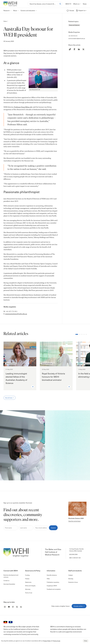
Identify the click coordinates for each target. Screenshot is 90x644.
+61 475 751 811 (73, 36)
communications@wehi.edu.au (77, 38)
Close (86, 641)
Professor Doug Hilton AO (23, 107)
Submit (53, 528)
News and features (74, 25)
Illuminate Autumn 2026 (76, 518)
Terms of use (57, 641)
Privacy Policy (47, 641)
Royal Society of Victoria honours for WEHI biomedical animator (53, 377)
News (5, 21)
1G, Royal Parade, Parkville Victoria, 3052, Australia (76, 550)
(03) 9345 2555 (73, 554)
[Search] (43, 4)
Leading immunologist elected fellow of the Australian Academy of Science (16, 378)
